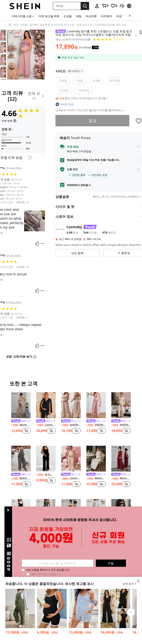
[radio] (63, 81)
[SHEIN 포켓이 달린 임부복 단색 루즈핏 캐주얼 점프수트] (20, 608)
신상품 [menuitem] (68, 16)
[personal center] (97, 6)
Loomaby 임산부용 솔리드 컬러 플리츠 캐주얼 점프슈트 (71, 478)
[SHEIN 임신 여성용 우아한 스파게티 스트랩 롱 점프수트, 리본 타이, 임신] (21, 512)
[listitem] (21, 416)
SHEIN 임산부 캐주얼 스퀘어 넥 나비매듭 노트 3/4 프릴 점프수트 (71, 425)
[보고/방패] (42, 244)
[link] (105, 6)
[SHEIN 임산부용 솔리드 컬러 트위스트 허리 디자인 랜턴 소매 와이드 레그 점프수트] (121, 405)
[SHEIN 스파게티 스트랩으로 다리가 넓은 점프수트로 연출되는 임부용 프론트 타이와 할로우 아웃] (96, 405)
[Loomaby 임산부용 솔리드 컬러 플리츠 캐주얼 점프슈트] (71, 459)
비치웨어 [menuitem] (106, 16)
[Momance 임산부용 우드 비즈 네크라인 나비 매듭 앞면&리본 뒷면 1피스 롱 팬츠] (21, 405)
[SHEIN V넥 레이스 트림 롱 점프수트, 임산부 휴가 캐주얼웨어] (115, 608)
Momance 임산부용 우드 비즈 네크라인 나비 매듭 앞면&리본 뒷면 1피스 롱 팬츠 (21, 425)
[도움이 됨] (37, 244)
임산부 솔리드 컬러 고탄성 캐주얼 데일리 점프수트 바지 (46, 475)
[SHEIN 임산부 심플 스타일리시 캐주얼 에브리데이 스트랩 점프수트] (52, 608)
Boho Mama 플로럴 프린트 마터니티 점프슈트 (21, 478)
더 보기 (71, 555)
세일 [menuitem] (79, 16)
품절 (92, 121)
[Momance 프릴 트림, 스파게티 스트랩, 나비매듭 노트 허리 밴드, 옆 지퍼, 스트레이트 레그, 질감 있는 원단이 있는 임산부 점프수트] (96, 459)
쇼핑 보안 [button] (72, 169)
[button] (67, 6)
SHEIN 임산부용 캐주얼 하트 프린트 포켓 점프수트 (96, 532)
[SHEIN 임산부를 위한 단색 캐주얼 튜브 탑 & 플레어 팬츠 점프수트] (71, 512)
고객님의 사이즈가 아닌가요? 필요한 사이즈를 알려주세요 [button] (90, 110)
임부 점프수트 (85, 25)
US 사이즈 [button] (76, 71)
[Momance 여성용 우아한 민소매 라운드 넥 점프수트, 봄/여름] (121, 459)
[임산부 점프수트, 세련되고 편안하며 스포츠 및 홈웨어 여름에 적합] (121, 512)
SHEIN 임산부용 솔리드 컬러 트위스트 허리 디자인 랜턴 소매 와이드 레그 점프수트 (121, 425)
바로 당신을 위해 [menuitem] (49, 16)
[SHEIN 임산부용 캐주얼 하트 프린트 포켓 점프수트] (96, 512)
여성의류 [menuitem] (91, 16)
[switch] (28, 157)
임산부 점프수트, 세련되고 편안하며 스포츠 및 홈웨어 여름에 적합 (121, 528)
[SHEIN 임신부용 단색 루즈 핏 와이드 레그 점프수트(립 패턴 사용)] (46, 512)
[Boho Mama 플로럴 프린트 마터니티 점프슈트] (21, 459)
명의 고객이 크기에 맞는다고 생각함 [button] (82, 98)
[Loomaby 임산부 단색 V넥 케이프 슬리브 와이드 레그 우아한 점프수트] (46, 405)
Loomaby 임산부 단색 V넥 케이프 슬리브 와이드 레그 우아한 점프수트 (46, 425)
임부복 (33, 25)
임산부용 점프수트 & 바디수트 (57, 25)
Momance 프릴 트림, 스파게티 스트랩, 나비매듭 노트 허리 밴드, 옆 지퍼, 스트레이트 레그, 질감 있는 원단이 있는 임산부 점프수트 (96, 478)
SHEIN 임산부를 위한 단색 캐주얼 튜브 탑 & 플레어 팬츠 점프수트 (71, 532)
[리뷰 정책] (9, 121)
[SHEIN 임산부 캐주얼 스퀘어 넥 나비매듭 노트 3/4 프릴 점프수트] (71, 405)
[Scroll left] (125, 16)
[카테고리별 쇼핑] (23, 16)
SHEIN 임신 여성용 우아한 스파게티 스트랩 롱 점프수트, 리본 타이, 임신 (21, 532)
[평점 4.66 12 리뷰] (108, 40)
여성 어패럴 (20, 25)
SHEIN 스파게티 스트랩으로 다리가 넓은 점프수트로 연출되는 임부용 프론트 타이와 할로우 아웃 (96, 425)
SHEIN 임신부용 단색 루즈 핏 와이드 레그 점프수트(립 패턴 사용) (46, 532)
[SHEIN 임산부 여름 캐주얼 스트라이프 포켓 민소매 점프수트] (84, 608)
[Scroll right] (130, 16)
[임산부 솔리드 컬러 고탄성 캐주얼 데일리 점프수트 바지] (46, 459)
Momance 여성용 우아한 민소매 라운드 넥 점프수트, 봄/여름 (121, 478)
